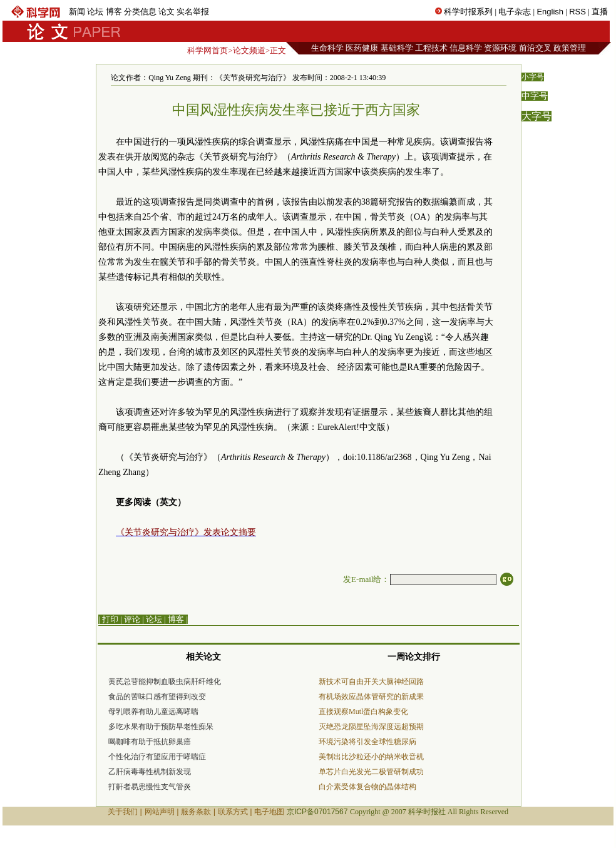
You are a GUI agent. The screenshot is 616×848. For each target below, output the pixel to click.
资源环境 (500, 48)
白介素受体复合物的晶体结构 (367, 787)
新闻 (77, 12)
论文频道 (249, 50)
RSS (577, 12)
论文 (167, 12)
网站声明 (160, 812)
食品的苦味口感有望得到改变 (157, 697)
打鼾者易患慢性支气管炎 (150, 787)
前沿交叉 (535, 48)
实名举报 (193, 12)
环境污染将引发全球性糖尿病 (367, 742)
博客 (114, 12)
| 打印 (108, 619)
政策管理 (570, 48)
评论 (132, 619)
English (550, 12)
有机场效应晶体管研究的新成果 (371, 697)
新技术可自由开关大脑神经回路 (371, 682)
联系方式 (233, 812)
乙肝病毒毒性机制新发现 (150, 772)
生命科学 (327, 48)
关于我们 (123, 812)
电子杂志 (515, 12)
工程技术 (431, 48)
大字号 (536, 116)
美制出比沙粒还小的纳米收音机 (371, 757)
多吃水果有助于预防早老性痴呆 (161, 727)
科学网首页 (208, 50)
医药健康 (362, 48)
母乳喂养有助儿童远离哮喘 (153, 712)
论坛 (95, 12)
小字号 (533, 77)
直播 (600, 12)
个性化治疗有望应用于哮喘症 (157, 757)
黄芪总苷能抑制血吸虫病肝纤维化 (165, 682)
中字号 (535, 96)
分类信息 (140, 12)
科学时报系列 (468, 12)
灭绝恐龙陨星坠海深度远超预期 (371, 727)
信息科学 (466, 48)
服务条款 (196, 812)
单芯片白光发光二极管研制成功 (371, 772)
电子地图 (269, 812)
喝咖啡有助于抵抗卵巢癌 (150, 742)
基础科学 (397, 48)
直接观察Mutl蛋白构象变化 (363, 712)
